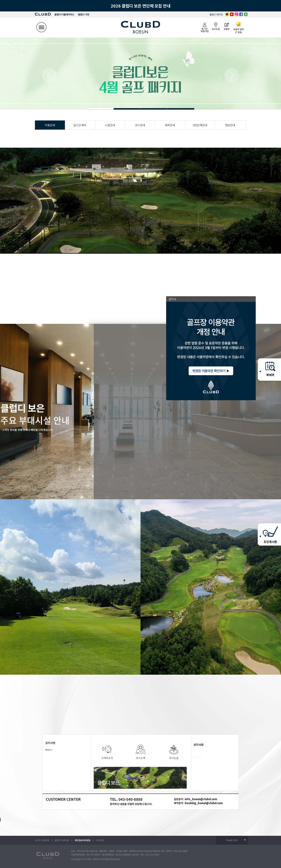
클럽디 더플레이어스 (64, 14)
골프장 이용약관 (62, 840)
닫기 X (172, 299)
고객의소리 (107, 751)
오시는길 (174, 751)
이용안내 (50, 125)
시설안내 (110, 125)
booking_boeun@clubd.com (204, 803)
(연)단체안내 (200, 125)
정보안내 (230, 125)
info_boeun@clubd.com (201, 799)
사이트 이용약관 (42, 840)
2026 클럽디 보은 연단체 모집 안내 (141, 6)
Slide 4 (127, 109)
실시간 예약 (80, 125)
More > (49, 750)
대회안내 (170, 125)
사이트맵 (100, 840)
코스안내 (140, 125)
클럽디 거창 (84, 14)
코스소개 (140, 751)
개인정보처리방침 (82, 840)
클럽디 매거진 (216, 14)
